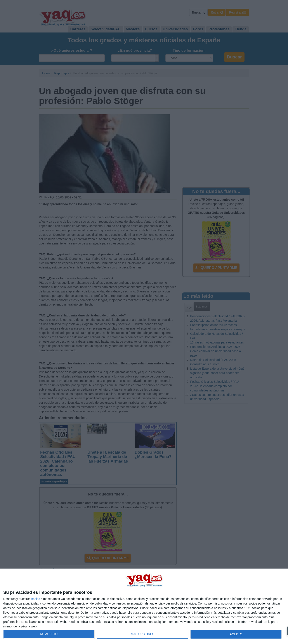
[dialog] (144, 606)
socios (36, 599)
